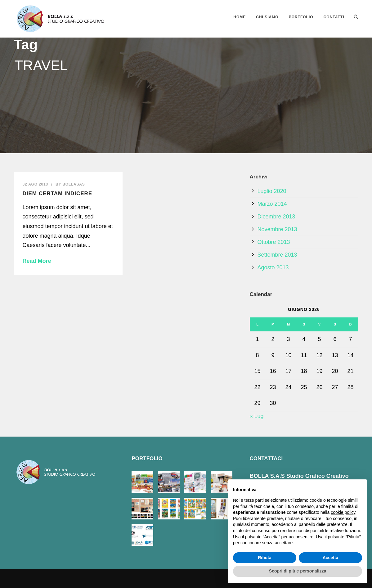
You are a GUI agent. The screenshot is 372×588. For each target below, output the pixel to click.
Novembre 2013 (277, 229)
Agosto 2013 (273, 267)
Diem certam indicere (58, 193)
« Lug (257, 416)
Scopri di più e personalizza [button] (298, 571)
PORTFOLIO (301, 17)
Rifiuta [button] (265, 558)
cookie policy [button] (343, 512)
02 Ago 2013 (35, 184)
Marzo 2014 (272, 204)
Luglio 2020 (272, 191)
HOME (240, 17)
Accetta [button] (331, 558)
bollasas (74, 184)
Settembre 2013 (277, 255)
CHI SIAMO (267, 17)
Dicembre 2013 (276, 217)
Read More (37, 261)
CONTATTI (334, 17)
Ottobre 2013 (274, 242)
